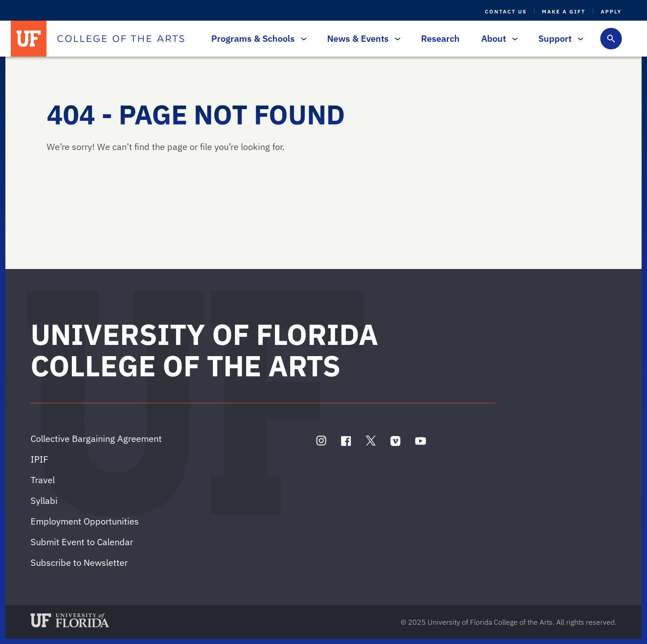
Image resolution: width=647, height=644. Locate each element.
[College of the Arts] (121, 39)
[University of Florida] (29, 39)
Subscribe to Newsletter (79, 562)
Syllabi (44, 501)
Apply (611, 11)
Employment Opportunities (85, 521)
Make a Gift (564, 11)
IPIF (39, 459)
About (497, 38)
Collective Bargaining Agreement (96, 439)
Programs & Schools (257, 38)
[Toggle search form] (611, 39)
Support (558, 38)
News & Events (361, 38)
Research (440, 38)
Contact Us (506, 11)
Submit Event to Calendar (82, 542)
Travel (43, 480)
